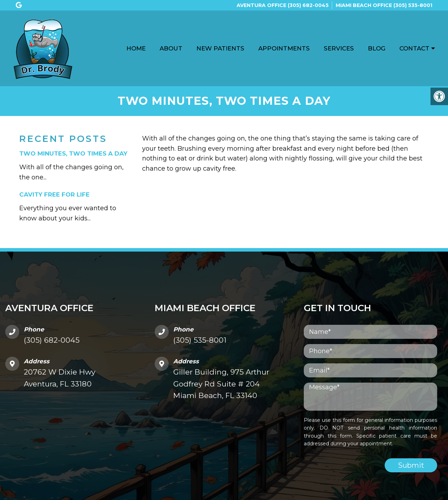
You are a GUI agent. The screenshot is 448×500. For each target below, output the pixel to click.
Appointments (284, 48)
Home (136, 48)
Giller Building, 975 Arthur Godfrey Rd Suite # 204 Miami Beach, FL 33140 (221, 384)
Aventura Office (262, 5)
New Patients (220, 48)
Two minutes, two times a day (73, 153)
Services (339, 48)
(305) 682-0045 (308, 5)
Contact (414, 48)
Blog (377, 48)
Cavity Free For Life (54, 194)
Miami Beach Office (365, 5)
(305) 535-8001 (413, 5)
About (171, 48)
